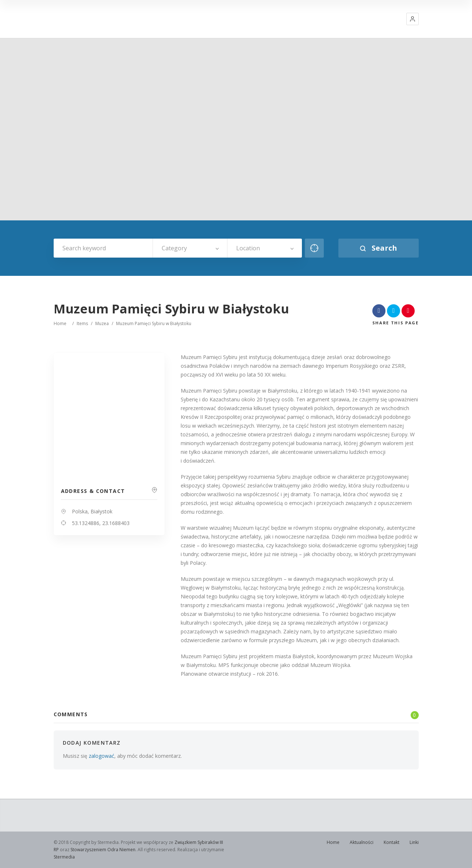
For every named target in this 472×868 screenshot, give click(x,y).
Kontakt (392, 842)
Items (82, 323)
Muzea (102, 323)
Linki (414, 842)
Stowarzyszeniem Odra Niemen (103, 850)
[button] (412, 19)
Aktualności (362, 842)
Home (60, 323)
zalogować (101, 756)
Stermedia (64, 857)
